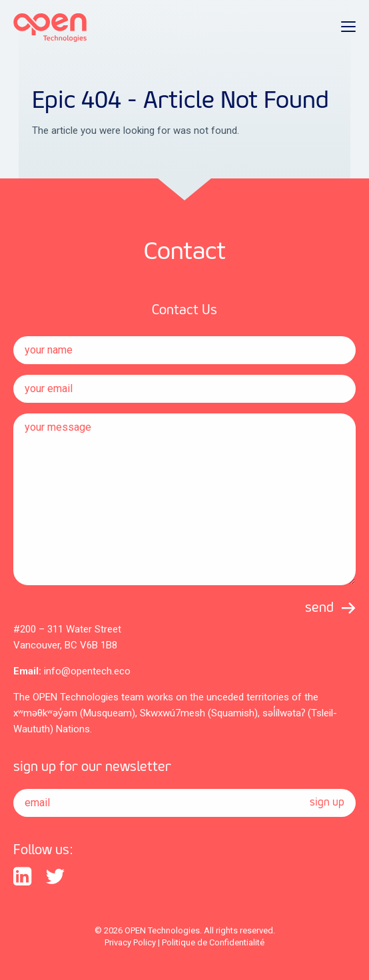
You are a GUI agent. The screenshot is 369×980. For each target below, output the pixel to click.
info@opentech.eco (87, 671)
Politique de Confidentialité (213, 942)
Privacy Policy (130, 942)
